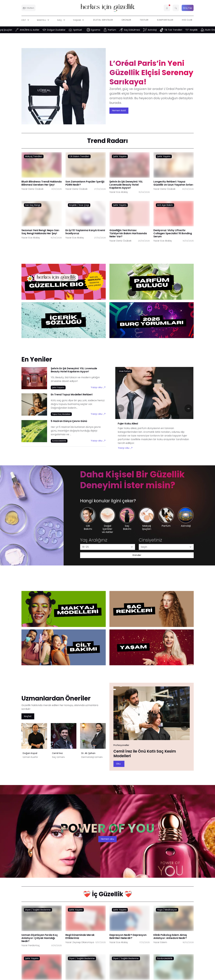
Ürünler (126, 20)
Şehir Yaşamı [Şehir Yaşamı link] (120, 156)
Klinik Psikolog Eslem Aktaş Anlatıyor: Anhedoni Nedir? (170, 936)
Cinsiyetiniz (150, 540)
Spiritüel (84, 30)
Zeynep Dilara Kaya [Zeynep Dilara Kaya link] (83, 942)
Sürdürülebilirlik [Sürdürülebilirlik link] (165, 958)
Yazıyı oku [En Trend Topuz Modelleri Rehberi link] (98, 414)
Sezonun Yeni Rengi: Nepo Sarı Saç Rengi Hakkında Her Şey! (40, 232)
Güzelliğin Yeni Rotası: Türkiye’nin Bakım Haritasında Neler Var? (128, 233)
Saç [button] (60, 20)
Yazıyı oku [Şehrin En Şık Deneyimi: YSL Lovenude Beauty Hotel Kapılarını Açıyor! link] (98, 387)
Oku (120, 764)
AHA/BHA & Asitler (36, 30)
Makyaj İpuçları (10, 30)
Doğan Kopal (30, 753)
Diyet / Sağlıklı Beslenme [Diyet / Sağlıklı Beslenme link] (38, 910)
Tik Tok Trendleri (180, 30)
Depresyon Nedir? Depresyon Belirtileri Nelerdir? (128, 936)
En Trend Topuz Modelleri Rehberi (72, 394)
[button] (167, 8)
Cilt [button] (24, 20)
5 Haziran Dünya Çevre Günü (69, 421)
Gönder (137, 555)
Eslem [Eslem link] (164, 942)
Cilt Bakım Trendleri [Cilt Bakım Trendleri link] (79, 156)
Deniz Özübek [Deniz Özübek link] (36, 189)
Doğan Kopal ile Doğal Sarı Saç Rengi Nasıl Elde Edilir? (150, 754)
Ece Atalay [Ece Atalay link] (122, 192)
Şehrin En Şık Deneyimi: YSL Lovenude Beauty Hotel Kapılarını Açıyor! (126, 185)
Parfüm (118, 30)
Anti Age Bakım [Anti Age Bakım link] (165, 205)
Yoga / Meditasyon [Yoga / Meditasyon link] (167, 910)
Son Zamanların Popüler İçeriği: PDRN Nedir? (85, 183)
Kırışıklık (200, 30)
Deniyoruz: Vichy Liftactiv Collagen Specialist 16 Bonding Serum (173, 233)
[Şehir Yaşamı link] (58, 387)
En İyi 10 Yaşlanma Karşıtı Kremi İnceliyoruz (85, 232)
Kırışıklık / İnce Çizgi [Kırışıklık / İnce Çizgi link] (79, 205)
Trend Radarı (108, 141)
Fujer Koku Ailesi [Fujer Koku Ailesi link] (128, 424)
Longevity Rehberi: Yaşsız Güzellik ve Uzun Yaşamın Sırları (173, 183)
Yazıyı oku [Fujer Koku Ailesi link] (125, 448)
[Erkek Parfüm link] (125, 371)
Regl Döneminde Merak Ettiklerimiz (80, 936)
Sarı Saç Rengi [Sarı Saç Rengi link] (33, 205)
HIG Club (187, 20)
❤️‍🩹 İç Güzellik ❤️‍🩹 (108, 894)
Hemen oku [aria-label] (108, 839)
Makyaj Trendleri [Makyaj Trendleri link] (34, 156)
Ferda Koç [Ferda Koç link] (34, 945)
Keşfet (28, 716)
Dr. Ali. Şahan (88, 753)
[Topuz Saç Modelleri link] (61, 414)
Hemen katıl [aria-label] (119, 110)
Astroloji (159, 30)
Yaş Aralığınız (94, 540)
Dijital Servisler (103, 20)
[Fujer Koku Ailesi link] (154, 395)
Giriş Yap (188, 8)
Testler (144, 20)
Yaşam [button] (77, 20)
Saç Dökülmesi (138, 30)
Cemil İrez (57, 753)
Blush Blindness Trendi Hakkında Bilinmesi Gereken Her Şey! (42, 183)
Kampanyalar (165, 20)
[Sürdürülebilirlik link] (59, 441)
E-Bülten (29, 8)
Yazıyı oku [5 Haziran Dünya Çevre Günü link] (98, 440)
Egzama (102, 30)
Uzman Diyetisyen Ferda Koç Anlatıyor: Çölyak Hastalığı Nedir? (40, 938)
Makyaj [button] (42, 20)
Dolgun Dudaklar (63, 30)
